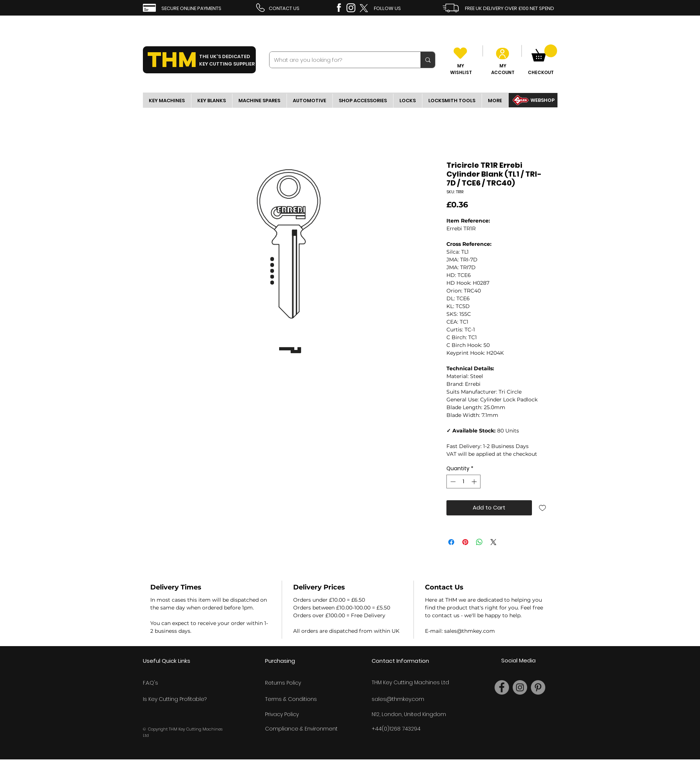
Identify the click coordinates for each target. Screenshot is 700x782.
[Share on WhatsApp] (479, 542)
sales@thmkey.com (398, 699)
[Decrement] (452, 482)
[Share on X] (493, 542)
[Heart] (460, 53)
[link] (544, 53)
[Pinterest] (538, 687)
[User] (503, 54)
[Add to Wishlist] (542, 508)
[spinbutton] (463, 482)
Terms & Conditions (291, 699)
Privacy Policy (282, 714)
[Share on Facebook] (451, 542)
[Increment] (475, 482)
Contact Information (400, 661)
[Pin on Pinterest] (465, 542)
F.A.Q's (150, 683)
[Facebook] (502, 687)
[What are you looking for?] (339, 60)
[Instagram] (520, 687)
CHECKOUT (541, 72)
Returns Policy (283, 683)
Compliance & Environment (301, 729)
